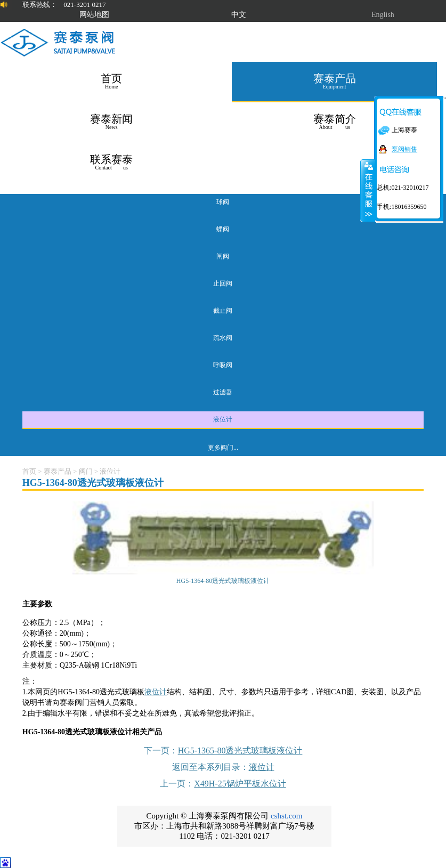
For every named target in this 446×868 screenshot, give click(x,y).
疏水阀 (223, 338)
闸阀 (223, 256)
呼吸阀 (223, 365)
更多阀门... (223, 448)
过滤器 (223, 392)
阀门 (86, 471)
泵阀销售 (404, 149)
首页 (29, 471)
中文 (239, 15)
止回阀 (223, 283)
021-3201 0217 (84, 5)
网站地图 (94, 15)
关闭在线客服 (368, 190)
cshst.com (287, 816)
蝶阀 (223, 229)
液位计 (223, 419)
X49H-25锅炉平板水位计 (240, 784)
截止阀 (223, 311)
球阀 (223, 202)
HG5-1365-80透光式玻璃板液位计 (240, 751)
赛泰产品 (58, 471)
